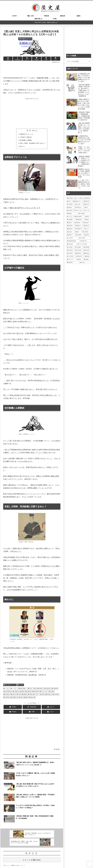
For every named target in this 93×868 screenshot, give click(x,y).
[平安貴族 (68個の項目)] (70, 204)
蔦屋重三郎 (14, 698)
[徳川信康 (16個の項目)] (70, 250)
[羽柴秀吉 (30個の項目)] (78, 223)
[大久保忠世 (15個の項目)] (71, 256)
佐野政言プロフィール (26, 134)
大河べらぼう (44, 693)
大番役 (52, 693)
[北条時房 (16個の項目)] (70, 253)
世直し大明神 (32, 690)
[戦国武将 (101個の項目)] (87, 198)
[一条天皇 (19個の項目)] (72, 238)
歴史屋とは (26, 862)
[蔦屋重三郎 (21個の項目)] (79, 229)
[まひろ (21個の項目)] (87, 229)
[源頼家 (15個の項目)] (87, 256)
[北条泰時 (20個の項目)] (79, 235)
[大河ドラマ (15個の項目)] (71, 259)
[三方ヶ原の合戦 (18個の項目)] (84, 244)
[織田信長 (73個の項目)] (87, 201)
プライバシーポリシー (77, 862)
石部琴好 (7, 698)
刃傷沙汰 (16, 693)
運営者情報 (66, 862)
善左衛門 (36, 693)
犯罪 (42, 696)
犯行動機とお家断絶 (25, 141)
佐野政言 (48, 690)
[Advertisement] (32, 69)
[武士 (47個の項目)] (87, 207)
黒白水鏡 (32, 698)
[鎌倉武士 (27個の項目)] (79, 226)
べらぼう (7, 690)
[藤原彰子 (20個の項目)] (70, 235)
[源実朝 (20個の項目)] (87, 235)
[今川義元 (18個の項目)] (70, 247)
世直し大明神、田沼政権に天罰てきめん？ (33, 144)
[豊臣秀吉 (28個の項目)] (70, 226)
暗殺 (30, 696)
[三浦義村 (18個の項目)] (79, 247)
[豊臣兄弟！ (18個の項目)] (85, 241)
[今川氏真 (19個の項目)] (85, 238)
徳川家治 (7, 696)
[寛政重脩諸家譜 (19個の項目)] (73, 241)
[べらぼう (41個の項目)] (87, 210)
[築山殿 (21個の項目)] (70, 232)
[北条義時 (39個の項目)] (85, 214)
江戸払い (36, 696)
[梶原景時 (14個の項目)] (73, 263)
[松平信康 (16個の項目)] (79, 250)
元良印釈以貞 (8, 693)
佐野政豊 (55, 690)
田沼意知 (56, 696)
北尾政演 (28, 693)
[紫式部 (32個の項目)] (70, 223)
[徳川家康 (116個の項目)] (70, 198)
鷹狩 (26, 698)
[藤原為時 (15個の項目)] (87, 253)
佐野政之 (40, 690)
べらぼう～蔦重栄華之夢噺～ (19, 690)
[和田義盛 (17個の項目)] (87, 247)
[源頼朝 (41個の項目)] (72, 214)
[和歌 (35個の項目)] (88, 217)
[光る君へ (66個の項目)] (79, 204)
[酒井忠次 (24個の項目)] (87, 226)
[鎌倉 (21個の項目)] (78, 232)
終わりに (22, 147)
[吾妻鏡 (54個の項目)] (70, 207)
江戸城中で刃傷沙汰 (25, 138)
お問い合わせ (57, 862)
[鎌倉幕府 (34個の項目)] (80, 220)
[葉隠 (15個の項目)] (80, 259)
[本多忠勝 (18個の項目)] (72, 244)
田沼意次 (49, 696)
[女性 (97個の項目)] (69, 201)
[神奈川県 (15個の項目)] (80, 256)
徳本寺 (13, 696)
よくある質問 (35, 862)
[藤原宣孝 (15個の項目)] (79, 253)
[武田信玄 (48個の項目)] (79, 207)
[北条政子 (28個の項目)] (87, 223)
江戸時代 (21, 686)
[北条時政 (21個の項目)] (86, 232)
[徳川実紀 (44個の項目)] (70, 210)
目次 (29, 130)
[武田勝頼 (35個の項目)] (71, 220)
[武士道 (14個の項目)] (85, 263)
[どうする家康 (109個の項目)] (79, 198)
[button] (89, 61)
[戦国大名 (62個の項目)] (87, 204)
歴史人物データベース (10, 686)
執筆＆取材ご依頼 (46, 862)
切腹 (22, 693)
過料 (21, 698)
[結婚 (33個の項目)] (88, 220)
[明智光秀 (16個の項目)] (87, 250)
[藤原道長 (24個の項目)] (70, 229)
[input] (79, 62)
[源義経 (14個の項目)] (87, 259)
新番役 (25, 696)
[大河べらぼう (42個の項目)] (79, 210)
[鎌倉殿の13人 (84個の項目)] (77, 201)
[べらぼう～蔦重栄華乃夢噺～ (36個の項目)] (75, 217)
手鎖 (19, 696)
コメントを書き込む (32, 845)
